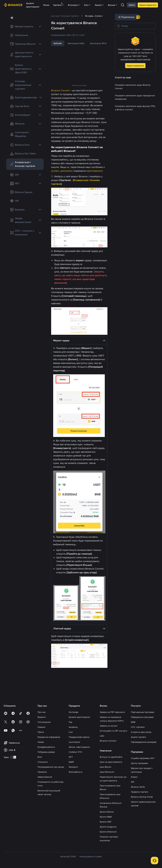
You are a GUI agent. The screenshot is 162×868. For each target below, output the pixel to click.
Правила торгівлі (140, 792)
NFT (71, 757)
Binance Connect (108, 741)
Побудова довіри (46, 752)
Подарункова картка (79, 737)
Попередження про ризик (51, 767)
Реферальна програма (142, 717)
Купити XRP (106, 822)
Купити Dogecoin (108, 827)
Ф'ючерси (74, 5)
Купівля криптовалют (33, 5)
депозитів (66, 171)
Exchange (74, 712)
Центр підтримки (139, 763)
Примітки (42, 772)
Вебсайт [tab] (58, 43)
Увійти (132, 5)
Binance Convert (60, 90)
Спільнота (43, 762)
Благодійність (76, 772)
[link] (25, 26)
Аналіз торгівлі (138, 737)
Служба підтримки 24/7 (143, 758)
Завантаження (45, 777)
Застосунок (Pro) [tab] (98, 43)
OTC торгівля (138, 727)
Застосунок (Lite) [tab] (76, 43)
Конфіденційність (46, 747)
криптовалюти (95, 171)
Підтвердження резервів (144, 742)
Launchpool (74, 742)
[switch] (13, 757)
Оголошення (44, 722)
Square (99, 5)
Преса (41, 732)
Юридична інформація (49, 737)
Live (71, 732)
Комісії (134, 777)
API (133, 782)
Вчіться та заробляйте (111, 757)
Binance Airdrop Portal (142, 797)
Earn (88, 5)
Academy (73, 727)
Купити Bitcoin (107, 812)
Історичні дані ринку (141, 732)
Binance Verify (138, 787)
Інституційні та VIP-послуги (113, 731)
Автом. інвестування (79, 747)
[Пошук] (138, 26)
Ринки (46, 5)
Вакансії (42, 717)
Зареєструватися (148, 5)
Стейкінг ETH (75, 752)
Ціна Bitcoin (106, 767)
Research (73, 767)
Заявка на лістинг (109, 726)
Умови (41, 742)
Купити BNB (106, 817)
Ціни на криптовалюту (111, 762)
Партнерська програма (143, 712)
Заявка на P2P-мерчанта (112, 712)
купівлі (55, 171)
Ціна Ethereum (107, 772)
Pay (70, 722)
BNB (133, 722)
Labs (102, 736)
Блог (40, 757)
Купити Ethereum (108, 832)
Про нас (42, 712)
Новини (41, 727)
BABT (71, 762)
